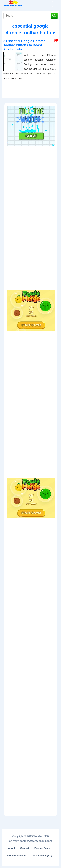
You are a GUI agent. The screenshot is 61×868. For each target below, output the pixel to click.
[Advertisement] (31, 168)
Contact (25, 848)
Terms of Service (16, 856)
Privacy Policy (42, 848)
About (12, 848)
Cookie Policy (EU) (41, 856)
